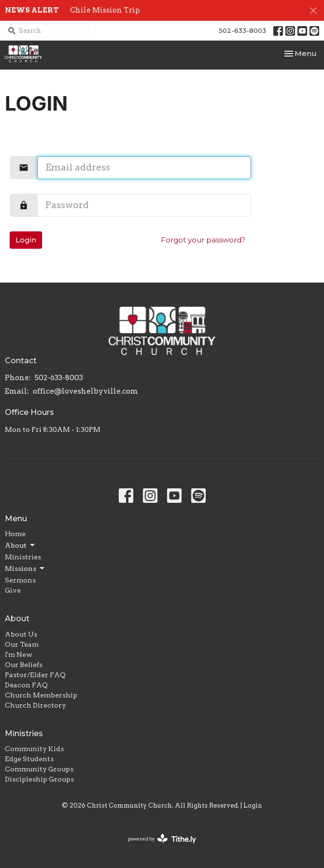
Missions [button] (25, 569)
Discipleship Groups (39, 779)
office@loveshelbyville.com (85, 391)
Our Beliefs (24, 665)
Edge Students (29, 759)
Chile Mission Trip (105, 10)
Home (15, 534)
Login (26, 240)
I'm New (19, 655)
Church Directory (35, 705)
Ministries (23, 557)
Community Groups (39, 769)
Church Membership (41, 695)
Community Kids (34, 749)
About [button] (21, 545)
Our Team (22, 644)
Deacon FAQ (26, 685)
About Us (21, 634)
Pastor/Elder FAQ (35, 675)
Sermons (20, 580)
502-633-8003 (242, 30)
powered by (162, 839)
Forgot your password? (203, 240)
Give (13, 590)
